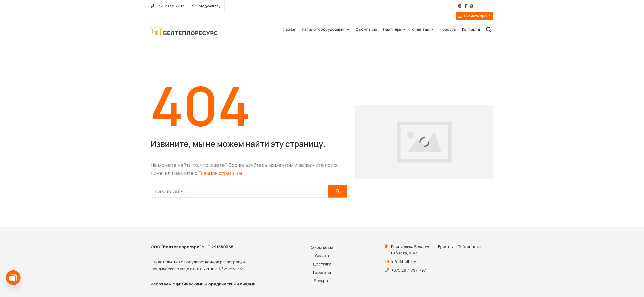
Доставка (322, 256)
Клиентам (421, 21)
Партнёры (392, 21)
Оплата (322, 248)
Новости (448, 21)
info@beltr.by (206, 6)
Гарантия (322, 264)
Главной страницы (220, 165)
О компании (366, 21)
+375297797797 (167, 6)
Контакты (471, 21)
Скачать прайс (474, 6)
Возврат (322, 273)
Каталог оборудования (324, 21)
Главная (289, 21)
